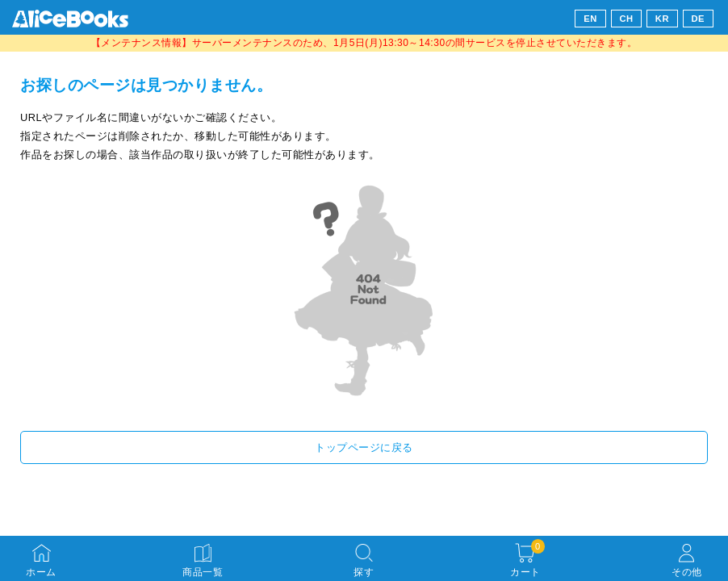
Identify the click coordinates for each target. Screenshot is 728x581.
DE (699, 19)
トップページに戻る (364, 447)
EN (590, 19)
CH (626, 19)
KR (662, 19)
